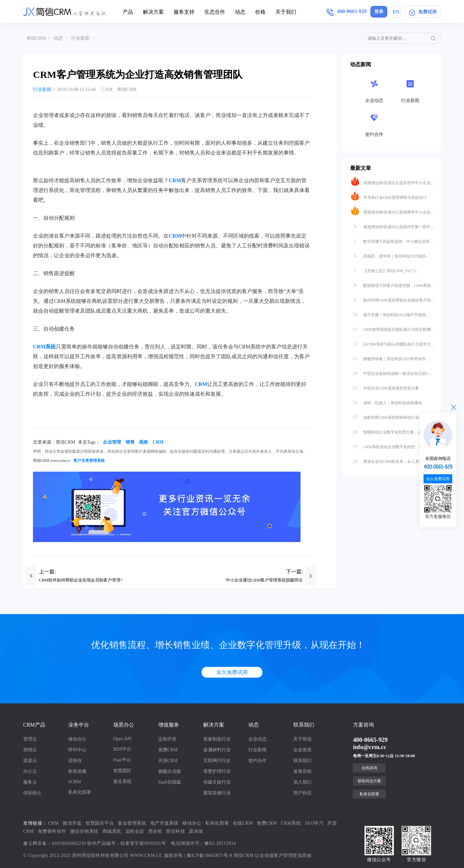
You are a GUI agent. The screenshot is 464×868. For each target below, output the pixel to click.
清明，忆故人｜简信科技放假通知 (387, 401)
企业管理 (112, 442)
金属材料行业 (217, 750)
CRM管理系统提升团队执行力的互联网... (392, 328)
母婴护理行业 (217, 771)
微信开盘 (72, 823)
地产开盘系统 (164, 823)
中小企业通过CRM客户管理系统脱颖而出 (264, 580)
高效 (144, 442)
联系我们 (302, 761)
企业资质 (302, 750)
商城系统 (112, 831)
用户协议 (302, 793)
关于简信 (302, 739)
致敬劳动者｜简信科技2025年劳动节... (390, 357)
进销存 (75, 761)
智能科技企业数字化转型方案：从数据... (392, 431)
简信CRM (36, 38)
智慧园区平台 (100, 823)
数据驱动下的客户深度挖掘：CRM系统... (392, 284)
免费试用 (423, 12)
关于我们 (286, 12)
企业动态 (257, 739)
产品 (128, 12)
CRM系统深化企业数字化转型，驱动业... (392, 445)
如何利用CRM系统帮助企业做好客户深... (392, 299)
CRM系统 (291, 823)
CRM (175, 180)
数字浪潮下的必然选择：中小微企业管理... (392, 240)
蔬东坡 (196, 831)
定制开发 (167, 739)
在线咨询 (369, 768)
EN (396, 12)
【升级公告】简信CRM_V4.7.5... (385, 269)
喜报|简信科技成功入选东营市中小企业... (392, 181)
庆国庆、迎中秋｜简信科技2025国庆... (390, 255)
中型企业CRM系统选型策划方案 (385, 387)
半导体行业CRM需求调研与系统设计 (389, 196)
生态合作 (215, 12)
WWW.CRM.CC (147, 855)
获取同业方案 (369, 781)
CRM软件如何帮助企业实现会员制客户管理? (81, 580)
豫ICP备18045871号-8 (209, 855)
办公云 (30, 771)
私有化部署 (80, 792)
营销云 (30, 750)
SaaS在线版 (170, 782)
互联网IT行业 (217, 761)
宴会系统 (122, 781)
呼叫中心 (77, 750)
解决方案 (153, 12)
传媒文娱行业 (217, 782)
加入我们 (302, 782)
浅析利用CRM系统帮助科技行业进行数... (392, 416)
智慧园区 (122, 771)
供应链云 (32, 793)
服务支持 (184, 12)
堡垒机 (155, 831)
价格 (260, 12)
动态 (240, 12)
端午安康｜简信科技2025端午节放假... (390, 313)
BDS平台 (122, 749)
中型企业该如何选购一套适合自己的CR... (392, 372)
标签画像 (77, 771)
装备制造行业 (217, 739)
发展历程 (302, 771)
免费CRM (168, 750)
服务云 (30, 782)
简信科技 (176, 831)
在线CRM (243, 823)
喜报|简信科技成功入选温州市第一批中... (392, 225)
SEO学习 (314, 823)
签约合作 (257, 761)
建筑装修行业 (217, 793)
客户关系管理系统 (89, 461)
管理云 (30, 739)
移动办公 (77, 739)
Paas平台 (122, 760)
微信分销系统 (84, 831)
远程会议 (135, 831)
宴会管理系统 (132, 823)
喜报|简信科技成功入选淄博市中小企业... (392, 211)
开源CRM (168, 761)
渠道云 (30, 761)
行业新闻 (80, 38)
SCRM (75, 782)
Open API (122, 739)
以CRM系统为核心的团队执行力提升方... (392, 343)
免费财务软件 (52, 831)
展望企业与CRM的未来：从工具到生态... (392, 460)
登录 (379, 12)
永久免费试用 (232, 672)
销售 (130, 442)
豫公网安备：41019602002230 (54, 843)
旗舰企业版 (170, 771)
